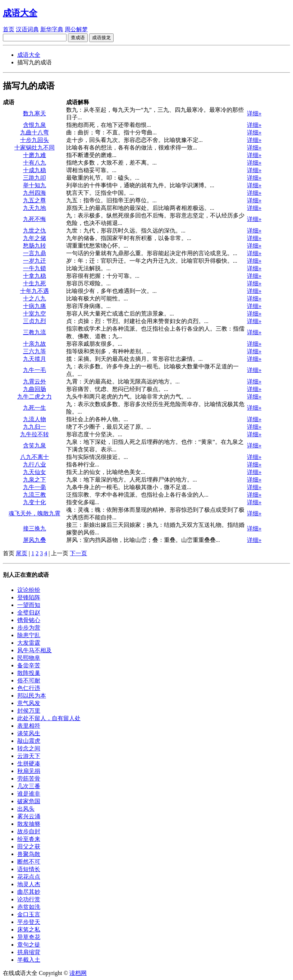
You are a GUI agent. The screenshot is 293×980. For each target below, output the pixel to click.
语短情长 (29, 869)
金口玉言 (29, 914)
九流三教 (35, 495)
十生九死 (35, 283)
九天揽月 (35, 359)
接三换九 (35, 528)
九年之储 (35, 238)
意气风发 (29, 703)
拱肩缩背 (29, 952)
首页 (9, 29)
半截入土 (29, 960)
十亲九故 (35, 344)
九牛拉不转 (35, 434)
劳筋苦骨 (29, 779)
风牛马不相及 (35, 650)
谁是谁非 (29, 794)
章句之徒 (29, 945)
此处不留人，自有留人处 (49, 718)
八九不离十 (35, 457)
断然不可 (29, 862)
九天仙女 (35, 472)
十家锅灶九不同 (35, 148)
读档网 (78, 973)
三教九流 (35, 332)
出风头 (26, 809)
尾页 (22, 553)
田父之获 (29, 846)
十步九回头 (35, 140)
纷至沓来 (29, 839)
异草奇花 (29, 937)
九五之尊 (35, 200)
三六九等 (35, 351)
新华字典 (52, 29)
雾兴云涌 (29, 816)
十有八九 (35, 163)
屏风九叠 (35, 540)
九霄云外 (35, 381)
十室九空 (35, 314)
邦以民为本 (32, 696)
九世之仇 (35, 231)
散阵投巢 (29, 673)
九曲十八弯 (35, 132)
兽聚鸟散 (29, 854)
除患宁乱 (29, 635)
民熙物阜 (29, 658)
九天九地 (35, 208)
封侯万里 (29, 711)
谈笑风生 (29, 733)
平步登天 (29, 922)
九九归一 (35, 427)
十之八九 (35, 298)
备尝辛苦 (29, 665)
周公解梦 (76, 29)
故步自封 (29, 831)
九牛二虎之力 (35, 397)
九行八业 (35, 464)
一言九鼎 (35, 253)
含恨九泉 (35, 125)
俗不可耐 (29, 680)
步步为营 (29, 628)
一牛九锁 (35, 268)
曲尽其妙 (29, 892)
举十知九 (35, 185)
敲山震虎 (29, 741)
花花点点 (29, 877)
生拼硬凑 (29, 763)
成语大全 (29, 55)
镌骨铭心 (29, 620)
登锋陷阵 (29, 597)
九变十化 (35, 502)
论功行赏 (29, 899)
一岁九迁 (35, 261)
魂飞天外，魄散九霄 (35, 513)
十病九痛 (35, 306)
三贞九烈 (35, 321)
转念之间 (29, 748)
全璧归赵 (29, 613)
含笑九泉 (35, 445)
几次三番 (29, 786)
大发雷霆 (29, 643)
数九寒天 (35, 113)
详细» (254, 113)
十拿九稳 (35, 276)
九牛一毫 (35, 487)
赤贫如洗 (29, 907)
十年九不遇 (35, 291)
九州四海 (35, 193)
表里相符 (29, 726)
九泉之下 (35, 480)
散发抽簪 (29, 824)
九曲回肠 (35, 389)
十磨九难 (35, 155)
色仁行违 (29, 688)
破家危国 (29, 801)
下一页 (78, 553)
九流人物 (35, 419)
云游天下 (29, 756)
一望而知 (29, 605)
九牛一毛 (35, 370)
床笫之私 (29, 930)
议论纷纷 (29, 590)
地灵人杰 (29, 884)
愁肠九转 (35, 246)
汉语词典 (27, 29)
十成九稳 (35, 170)
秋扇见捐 (29, 771)
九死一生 (35, 408)
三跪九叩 (35, 178)
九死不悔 (35, 219)
